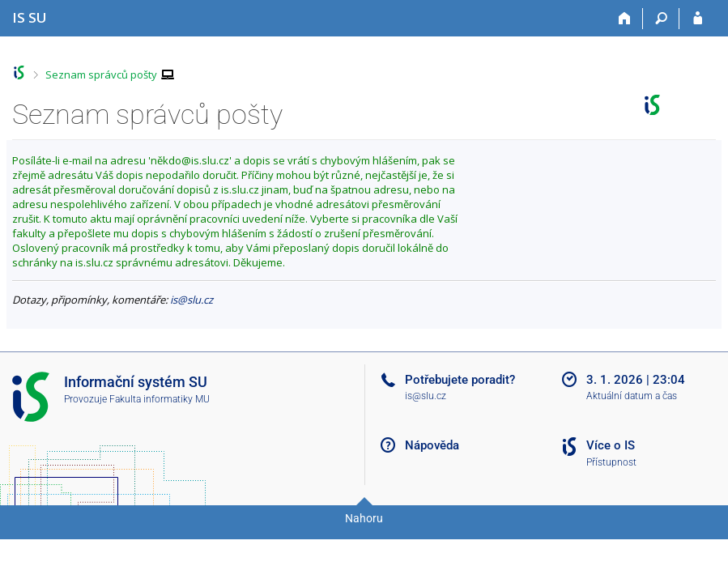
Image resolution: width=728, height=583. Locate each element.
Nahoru (364, 518)
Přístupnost (611, 462)
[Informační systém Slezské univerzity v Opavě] (30, 17)
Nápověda (432, 445)
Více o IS (611, 445)
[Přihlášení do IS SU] (698, 19)
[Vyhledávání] (661, 19)
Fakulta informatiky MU (160, 399)
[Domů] (625, 19)
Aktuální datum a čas (632, 396)
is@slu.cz (192, 300)
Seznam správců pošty (101, 74)
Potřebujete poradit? (460, 380)
